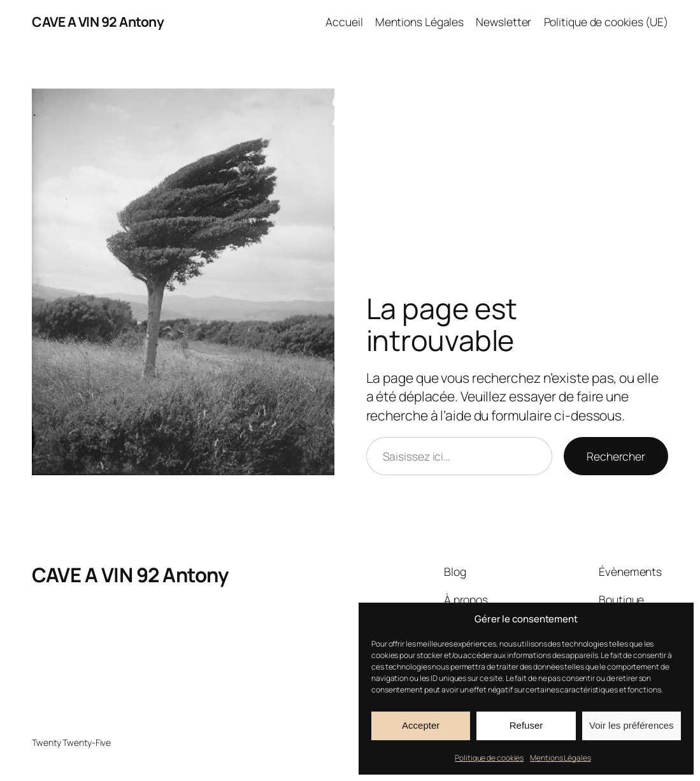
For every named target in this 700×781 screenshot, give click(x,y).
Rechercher (616, 456)
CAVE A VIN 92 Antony (98, 22)
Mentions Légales (560, 758)
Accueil (344, 22)
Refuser (526, 725)
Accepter (421, 725)
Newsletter (504, 22)
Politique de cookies (489, 758)
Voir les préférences (632, 725)
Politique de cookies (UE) (606, 22)
